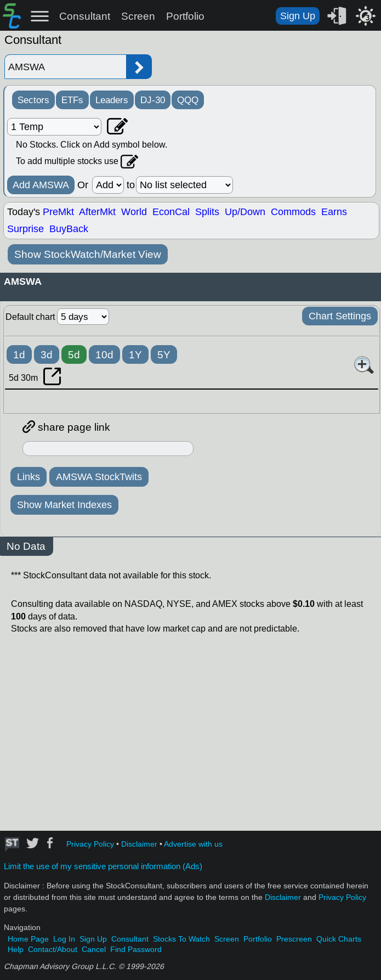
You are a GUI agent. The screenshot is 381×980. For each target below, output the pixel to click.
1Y (135, 355)
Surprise (25, 229)
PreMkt (58, 212)
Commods (293, 212)
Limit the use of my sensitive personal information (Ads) (103, 866)
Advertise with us (193, 844)
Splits (207, 212)
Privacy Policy (90, 844)
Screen (138, 16)
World (134, 212)
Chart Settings (340, 316)
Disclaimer (139, 844)
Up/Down (245, 212)
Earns (334, 212)
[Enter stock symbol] (65, 67)
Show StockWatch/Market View (88, 254)
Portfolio (185, 16)
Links (29, 477)
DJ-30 (153, 100)
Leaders (112, 100)
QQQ (188, 100)
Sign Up (298, 16)
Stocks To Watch (181, 939)
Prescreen (294, 939)
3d (47, 355)
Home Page (28, 939)
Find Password (136, 950)
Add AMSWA (41, 185)
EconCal (171, 212)
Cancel (94, 950)
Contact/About (53, 950)
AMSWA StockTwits (99, 477)
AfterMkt (97, 212)
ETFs (72, 100)
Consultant (85, 16)
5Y (164, 355)
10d (104, 355)
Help (16, 950)
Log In (64, 939)
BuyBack (69, 229)
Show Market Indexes (64, 505)
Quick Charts (339, 939)
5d (74, 355)
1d (19, 355)
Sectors (33, 100)
